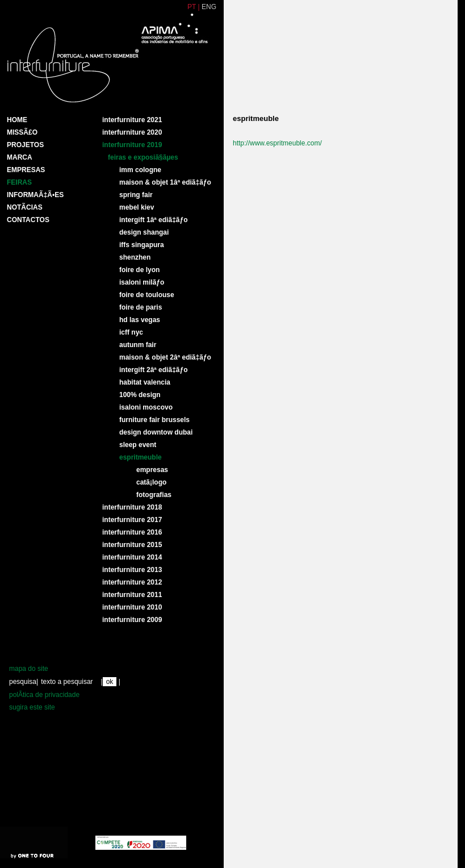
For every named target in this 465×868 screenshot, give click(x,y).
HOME (17, 120)
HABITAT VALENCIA (145, 382)
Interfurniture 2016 (132, 532)
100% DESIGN (140, 395)
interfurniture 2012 (132, 582)
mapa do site (29, 669)
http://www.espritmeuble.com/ (277, 143)
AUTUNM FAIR (138, 345)
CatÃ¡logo (151, 482)
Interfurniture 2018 (132, 507)
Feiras (19, 182)
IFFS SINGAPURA (142, 245)
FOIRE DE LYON (139, 270)
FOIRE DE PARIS (141, 307)
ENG (209, 7)
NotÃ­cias (25, 207)
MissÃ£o (22, 132)
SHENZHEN (135, 257)
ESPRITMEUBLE (141, 457)
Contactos (28, 220)
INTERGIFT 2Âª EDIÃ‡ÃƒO (153, 370)
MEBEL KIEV (137, 207)
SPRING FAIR (136, 195)
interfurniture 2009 (132, 620)
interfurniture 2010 (132, 607)
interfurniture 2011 (132, 595)
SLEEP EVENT (138, 445)
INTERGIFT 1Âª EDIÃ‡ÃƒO (153, 220)
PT (192, 7)
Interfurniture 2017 (132, 520)
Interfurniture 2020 (132, 132)
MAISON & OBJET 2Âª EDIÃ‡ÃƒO (165, 357)
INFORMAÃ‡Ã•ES (35, 195)
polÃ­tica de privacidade (44, 695)
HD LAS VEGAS (140, 320)
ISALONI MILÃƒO (142, 282)
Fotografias (154, 495)
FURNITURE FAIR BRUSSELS (154, 420)
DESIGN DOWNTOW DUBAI (156, 432)
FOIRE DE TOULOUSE (147, 295)
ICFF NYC (131, 332)
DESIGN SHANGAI (144, 232)
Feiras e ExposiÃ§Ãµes (143, 157)
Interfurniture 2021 (132, 120)
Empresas (26, 170)
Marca (20, 157)
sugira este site (32, 707)
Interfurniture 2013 (132, 570)
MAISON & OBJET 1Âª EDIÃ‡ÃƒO (165, 182)
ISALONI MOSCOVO (146, 407)
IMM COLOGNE (140, 170)
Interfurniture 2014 (132, 557)
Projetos (25, 145)
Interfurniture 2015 (132, 545)
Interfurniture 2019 (132, 145)
